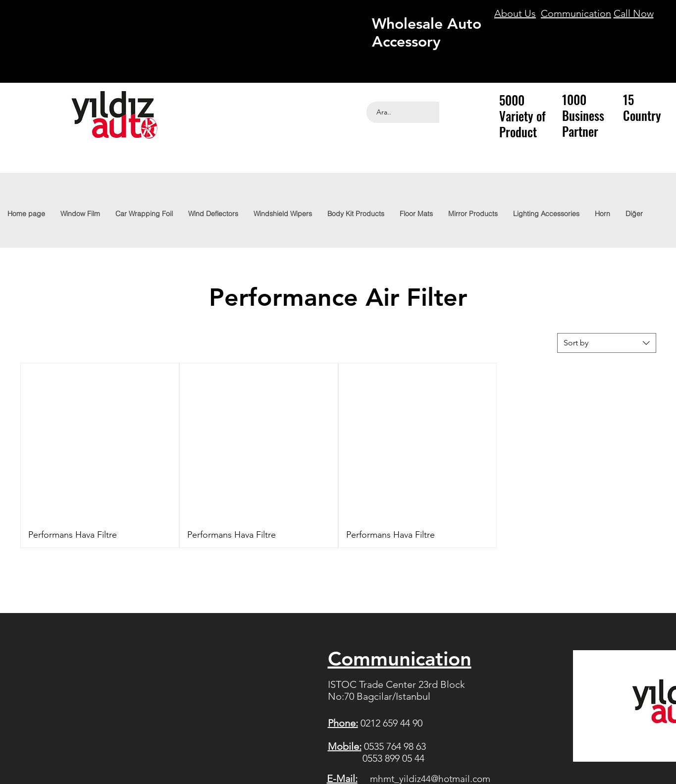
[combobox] (607, 343)
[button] (546, 214)
